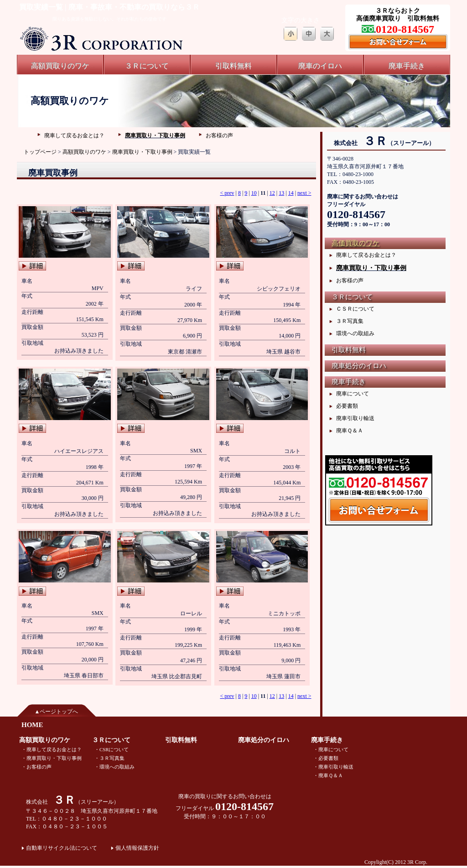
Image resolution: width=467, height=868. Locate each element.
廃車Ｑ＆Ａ (350, 431)
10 (254, 193)
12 (272, 193)
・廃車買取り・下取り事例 (52, 758)
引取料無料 (233, 66)
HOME (32, 725)
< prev (227, 193)
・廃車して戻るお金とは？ (52, 749)
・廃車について (331, 749)
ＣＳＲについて (355, 309)
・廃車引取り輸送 (333, 767)
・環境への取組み (114, 767)
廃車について (353, 394)
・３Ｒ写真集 (109, 758)
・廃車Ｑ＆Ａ (328, 775)
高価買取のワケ (355, 243)
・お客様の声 (36, 767)
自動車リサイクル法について (62, 848)
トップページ (40, 152)
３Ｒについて (147, 66)
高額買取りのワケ (60, 66)
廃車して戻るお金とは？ (74, 135)
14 (291, 193)
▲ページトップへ (57, 712)
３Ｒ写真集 (350, 321)
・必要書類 (326, 758)
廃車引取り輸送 (355, 418)
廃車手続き (407, 66)
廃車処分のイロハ (359, 366)
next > (304, 193)
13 (281, 193)
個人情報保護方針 (137, 848)
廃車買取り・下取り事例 (155, 135)
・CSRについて (112, 749)
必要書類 (347, 406)
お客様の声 (219, 135)
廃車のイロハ (320, 66)
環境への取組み (355, 333)
